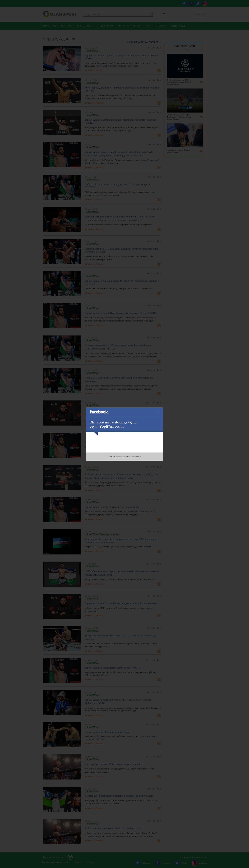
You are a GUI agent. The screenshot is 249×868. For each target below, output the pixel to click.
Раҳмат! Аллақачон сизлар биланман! (125, 457)
